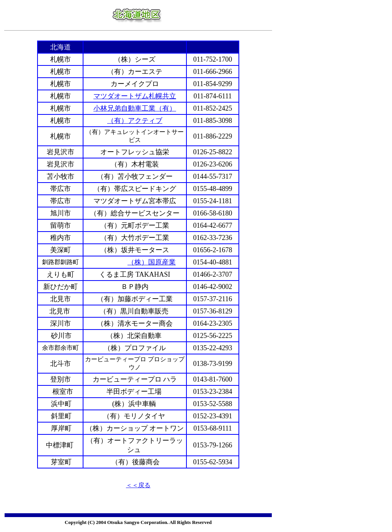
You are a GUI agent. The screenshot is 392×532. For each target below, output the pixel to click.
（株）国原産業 (152, 262)
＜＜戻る (138, 485)
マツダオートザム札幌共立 (135, 96)
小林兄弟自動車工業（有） (135, 108)
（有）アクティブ (135, 121)
